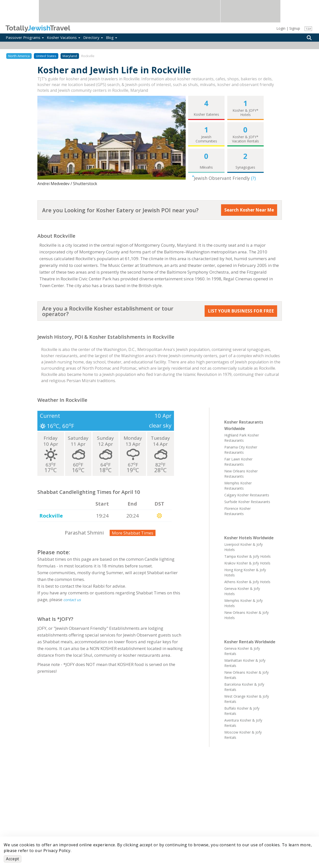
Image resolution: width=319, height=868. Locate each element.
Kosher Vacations (64, 37)
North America (19, 56)
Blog (112, 37)
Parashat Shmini (84, 533)
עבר (308, 29)
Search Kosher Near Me (249, 210)
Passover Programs (25, 37)
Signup (295, 28)
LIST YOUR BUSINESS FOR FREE (241, 311)
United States (46, 56)
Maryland (70, 56)
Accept (13, 859)
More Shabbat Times (133, 533)
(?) (253, 178)
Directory (93, 37)
